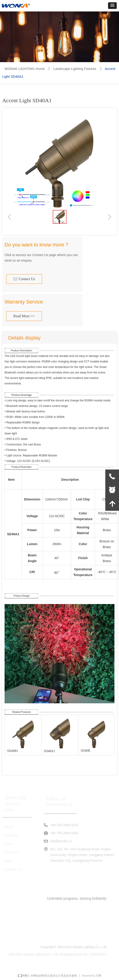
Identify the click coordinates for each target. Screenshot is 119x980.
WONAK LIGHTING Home (25, 69)
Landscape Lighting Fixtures (75, 69)
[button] (112, 6)
